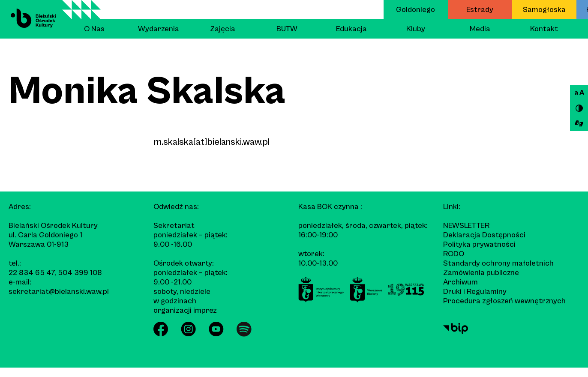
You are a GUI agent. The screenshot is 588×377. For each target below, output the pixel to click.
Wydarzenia (159, 29)
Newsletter (466, 226)
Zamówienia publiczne (481, 273)
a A (579, 93)
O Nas (94, 29)
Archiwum (460, 282)
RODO (454, 254)
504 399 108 (80, 273)
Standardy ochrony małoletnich (498, 263)
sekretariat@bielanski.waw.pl (59, 292)
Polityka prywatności (479, 244)
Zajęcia (223, 29)
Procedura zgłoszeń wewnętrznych (504, 301)
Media (480, 29)
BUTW (287, 29)
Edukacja (351, 29)
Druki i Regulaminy (475, 292)
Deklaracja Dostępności (484, 235)
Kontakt (544, 29)
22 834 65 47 (31, 273)
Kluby (416, 29)
